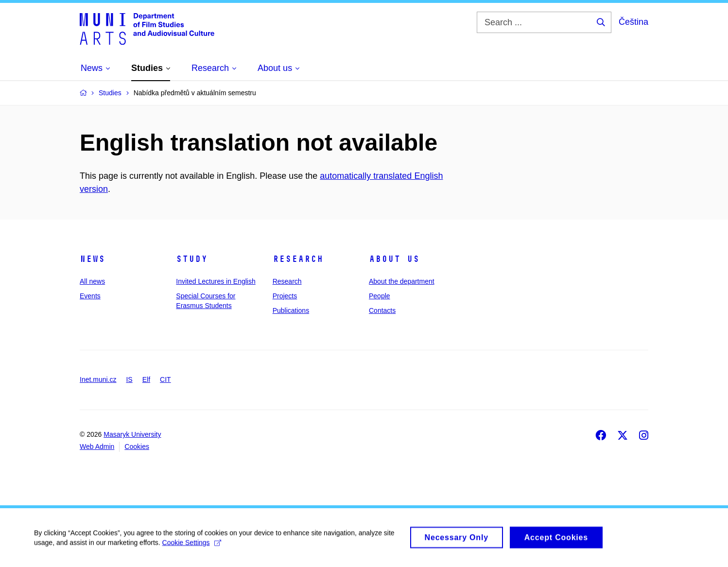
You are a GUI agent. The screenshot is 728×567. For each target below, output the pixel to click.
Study (192, 259)
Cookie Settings (192, 547)
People (380, 296)
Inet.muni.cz (98, 379)
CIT (165, 379)
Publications (291, 310)
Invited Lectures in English (216, 281)
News (92, 259)
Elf (146, 379)
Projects (285, 296)
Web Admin (97, 447)
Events (90, 296)
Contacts (382, 310)
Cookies (137, 447)
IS (129, 379)
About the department (402, 281)
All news (92, 281)
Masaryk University (132, 434)
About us (394, 259)
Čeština (633, 22)
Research (298, 259)
